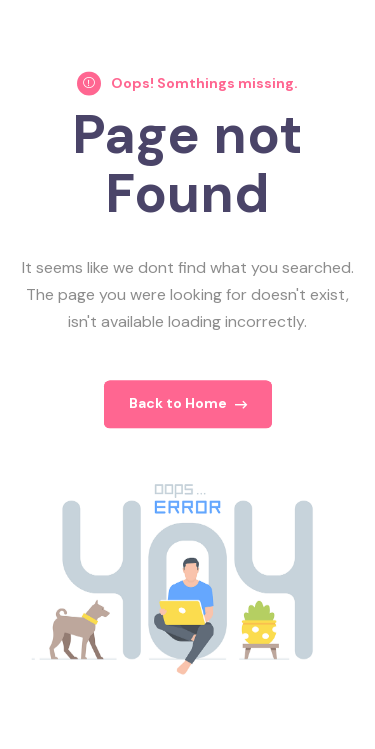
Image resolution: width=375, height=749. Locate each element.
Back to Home (188, 410)
